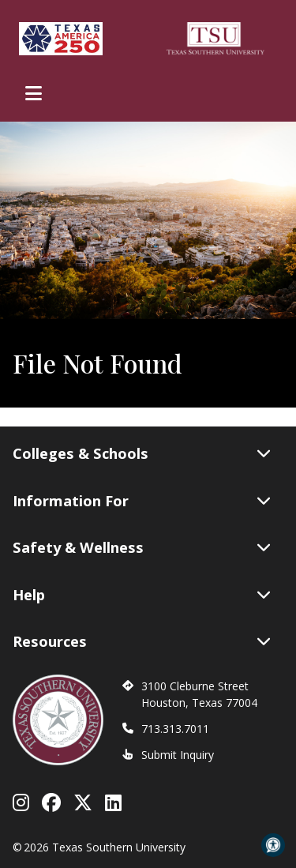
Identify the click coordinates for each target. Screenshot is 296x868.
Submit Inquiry (178, 755)
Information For (142, 501)
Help (142, 595)
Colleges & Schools (142, 453)
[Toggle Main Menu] (34, 93)
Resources (142, 641)
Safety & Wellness (142, 547)
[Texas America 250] (61, 39)
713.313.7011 (175, 729)
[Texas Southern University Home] (215, 39)
